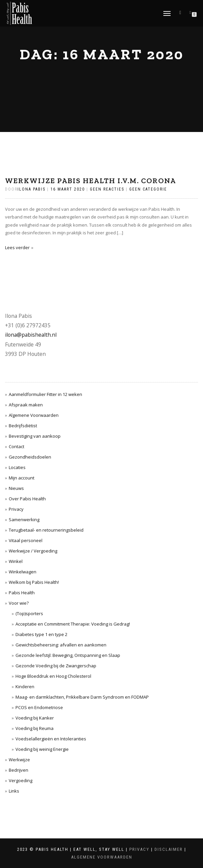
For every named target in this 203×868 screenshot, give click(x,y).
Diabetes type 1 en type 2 (41, 634)
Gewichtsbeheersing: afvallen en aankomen (61, 645)
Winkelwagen (23, 572)
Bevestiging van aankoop (35, 436)
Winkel (16, 561)
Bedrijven (19, 770)
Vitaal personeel (26, 540)
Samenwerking (24, 520)
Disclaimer (169, 849)
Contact (16, 446)
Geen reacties (107, 189)
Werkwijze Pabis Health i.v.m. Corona (91, 181)
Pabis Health (22, 593)
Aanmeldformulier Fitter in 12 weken (45, 394)
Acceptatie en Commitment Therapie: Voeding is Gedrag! (73, 624)
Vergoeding (21, 780)
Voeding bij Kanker (35, 718)
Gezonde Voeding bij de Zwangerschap (56, 666)
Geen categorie (148, 189)
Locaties (17, 467)
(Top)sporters (29, 613)
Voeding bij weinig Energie (42, 749)
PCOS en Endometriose (39, 707)
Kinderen (25, 687)
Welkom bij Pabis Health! (34, 582)
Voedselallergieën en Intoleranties (51, 739)
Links (14, 791)
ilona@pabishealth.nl (31, 335)
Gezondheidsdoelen (30, 457)
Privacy (16, 509)
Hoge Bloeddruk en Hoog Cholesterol (53, 676)
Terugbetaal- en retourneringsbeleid (46, 530)
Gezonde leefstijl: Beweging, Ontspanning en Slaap (68, 655)
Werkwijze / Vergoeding (33, 551)
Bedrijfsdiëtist (23, 426)
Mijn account (22, 478)
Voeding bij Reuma (35, 728)
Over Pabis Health (27, 499)
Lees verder (17, 247)
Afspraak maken (26, 405)
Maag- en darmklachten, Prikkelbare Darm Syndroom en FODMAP (82, 697)
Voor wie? (19, 603)
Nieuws (16, 488)
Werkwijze (19, 760)
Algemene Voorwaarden (34, 415)
